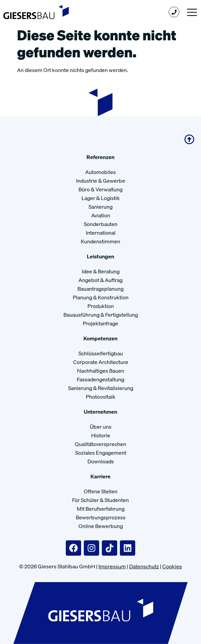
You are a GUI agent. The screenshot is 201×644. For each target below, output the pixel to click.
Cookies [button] (172, 566)
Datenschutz (144, 566)
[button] (192, 12)
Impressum (112, 566)
